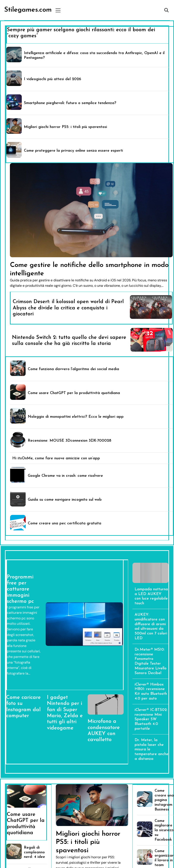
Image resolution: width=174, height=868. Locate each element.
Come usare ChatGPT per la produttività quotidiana (74, 393)
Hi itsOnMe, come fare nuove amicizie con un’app (56, 458)
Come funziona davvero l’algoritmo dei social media (73, 369)
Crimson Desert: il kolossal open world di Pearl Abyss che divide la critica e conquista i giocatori (68, 308)
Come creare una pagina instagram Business (164, 800)
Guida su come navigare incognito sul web (65, 500)
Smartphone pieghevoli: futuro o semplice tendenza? (70, 103)
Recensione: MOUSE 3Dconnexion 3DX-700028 (70, 441)
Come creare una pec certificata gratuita (64, 523)
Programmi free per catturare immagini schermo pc (20, 589)
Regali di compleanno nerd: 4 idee (34, 852)
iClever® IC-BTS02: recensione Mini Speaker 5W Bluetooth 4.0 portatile (151, 719)
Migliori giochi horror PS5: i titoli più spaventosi (65, 127)
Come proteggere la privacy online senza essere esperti (73, 151)
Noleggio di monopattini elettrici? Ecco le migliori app (76, 417)
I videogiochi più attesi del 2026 (53, 79)
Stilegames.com (28, 10)
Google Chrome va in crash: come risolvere (65, 476)
